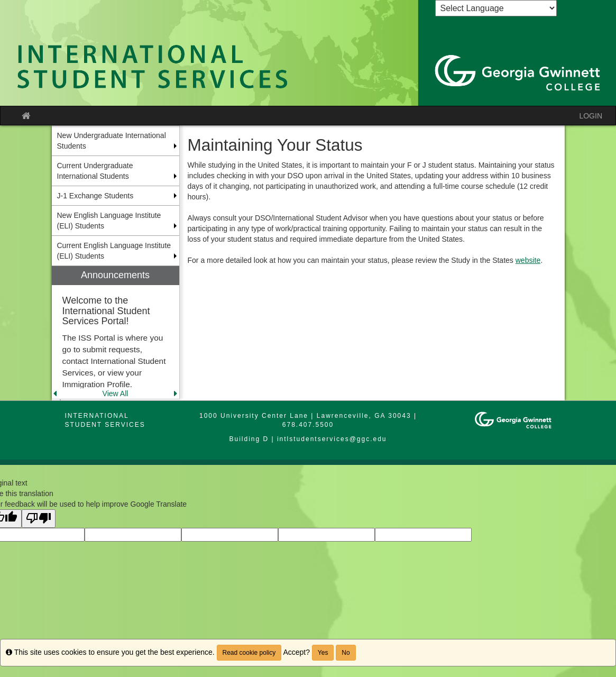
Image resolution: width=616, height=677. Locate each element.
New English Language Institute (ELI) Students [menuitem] (109, 221)
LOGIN (591, 116)
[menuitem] (116, 332)
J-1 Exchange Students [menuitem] (95, 196)
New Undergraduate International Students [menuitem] (112, 141)
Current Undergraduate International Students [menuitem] (95, 171)
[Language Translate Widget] (496, 8)
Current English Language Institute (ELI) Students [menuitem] (114, 251)
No (346, 653)
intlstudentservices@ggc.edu (332, 439)
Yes (323, 653)
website (528, 260)
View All (116, 394)
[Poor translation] (39, 519)
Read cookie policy (249, 653)
